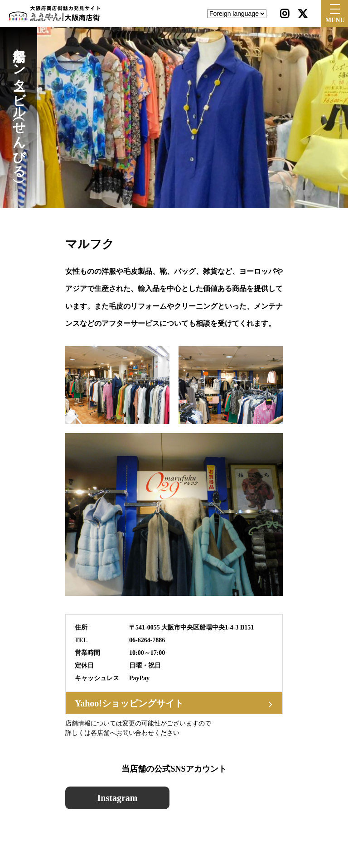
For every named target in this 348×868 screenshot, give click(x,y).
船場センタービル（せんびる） (19, 106)
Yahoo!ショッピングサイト (129, 703)
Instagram (118, 798)
